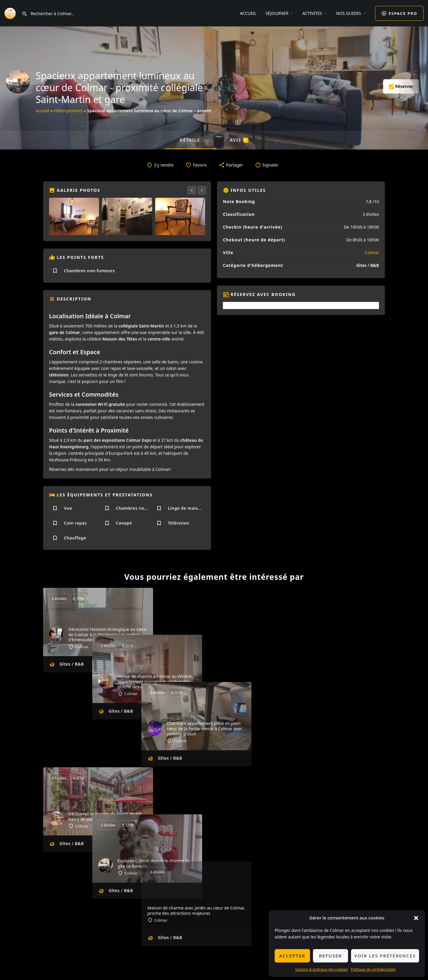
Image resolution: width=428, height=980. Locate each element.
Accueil (43, 111)
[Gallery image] (74, 216)
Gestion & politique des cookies (321, 969)
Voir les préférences (385, 956)
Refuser (330, 956)
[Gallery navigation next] (202, 190)
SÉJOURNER (277, 13)
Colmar (372, 252)
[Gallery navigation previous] (192, 190)
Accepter (292, 956)
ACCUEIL (248, 13)
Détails (190, 140)
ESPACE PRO (399, 13)
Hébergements (68, 111)
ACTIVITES (312, 13)
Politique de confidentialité (373, 969)
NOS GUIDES (349, 13)
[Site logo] (11, 13)
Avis (239, 140)
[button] (416, 918)
